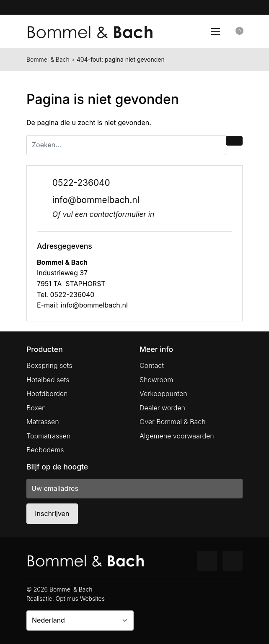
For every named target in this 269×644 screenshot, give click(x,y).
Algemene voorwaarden (177, 436)
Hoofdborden (47, 394)
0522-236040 (81, 183)
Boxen (36, 408)
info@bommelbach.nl (96, 200)
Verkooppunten (163, 394)
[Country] (80, 621)
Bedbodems (45, 450)
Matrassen (43, 422)
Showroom (156, 380)
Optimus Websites (80, 598)
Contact (152, 365)
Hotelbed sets (48, 380)
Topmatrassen (48, 436)
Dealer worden (162, 408)
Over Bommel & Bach (173, 422)
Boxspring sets (49, 365)
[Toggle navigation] (215, 31)
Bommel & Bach (48, 59)
